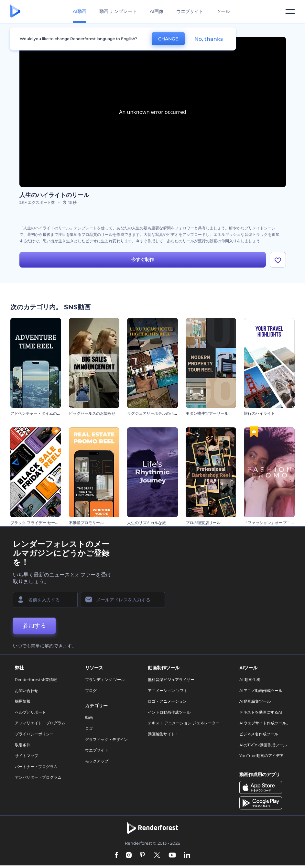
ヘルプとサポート (30, 712)
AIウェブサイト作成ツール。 (265, 723)
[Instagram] (129, 855)
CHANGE (168, 39)
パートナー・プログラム (36, 767)
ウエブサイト (190, 11)
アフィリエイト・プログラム (40, 723)
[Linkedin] (187, 855)
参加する (34, 626)
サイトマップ (27, 756)
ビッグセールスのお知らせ (92, 413)
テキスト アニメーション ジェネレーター (184, 723)
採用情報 (23, 701)
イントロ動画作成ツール (169, 712)
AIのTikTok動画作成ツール (263, 745)
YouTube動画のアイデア (261, 756)
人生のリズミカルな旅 (147, 523)
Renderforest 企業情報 (36, 680)
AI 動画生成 (250, 680)
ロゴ (89, 728)
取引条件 (23, 745)
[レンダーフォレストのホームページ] (15, 11)
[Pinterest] (142, 855)
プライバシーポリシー (34, 734)
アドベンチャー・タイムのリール (39, 413)
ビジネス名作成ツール (259, 734)
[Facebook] (117, 855)
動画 (89, 717)
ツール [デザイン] (223, 11)
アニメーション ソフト (168, 691)
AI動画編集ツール (255, 701)
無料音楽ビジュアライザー (171, 680)
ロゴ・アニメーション (167, 701)
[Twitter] (157, 855)
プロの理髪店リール (203, 523)
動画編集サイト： (163, 734)
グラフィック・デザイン (106, 739)
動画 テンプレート (118, 11)
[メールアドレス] (123, 600)
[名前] (45, 600)
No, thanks (209, 39)
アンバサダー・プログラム (38, 777)
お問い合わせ (27, 691)
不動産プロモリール (86, 523)
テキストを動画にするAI (261, 712)
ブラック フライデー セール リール (41, 523)
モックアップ (97, 761)
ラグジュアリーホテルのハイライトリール (164, 413)
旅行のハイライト (259, 413)
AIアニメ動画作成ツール (261, 691)
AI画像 (157, 11)
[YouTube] (172, 855)
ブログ (91, 691)
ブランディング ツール (105, 680)
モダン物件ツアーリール (207, 413)
